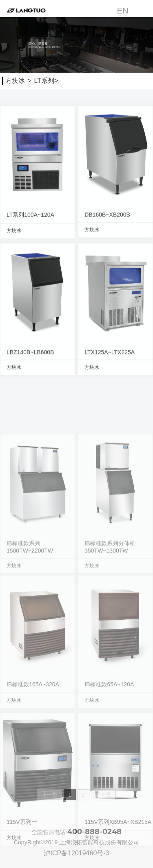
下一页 (103, 797)
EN (122, 11)
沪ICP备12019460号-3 (76, 853)
